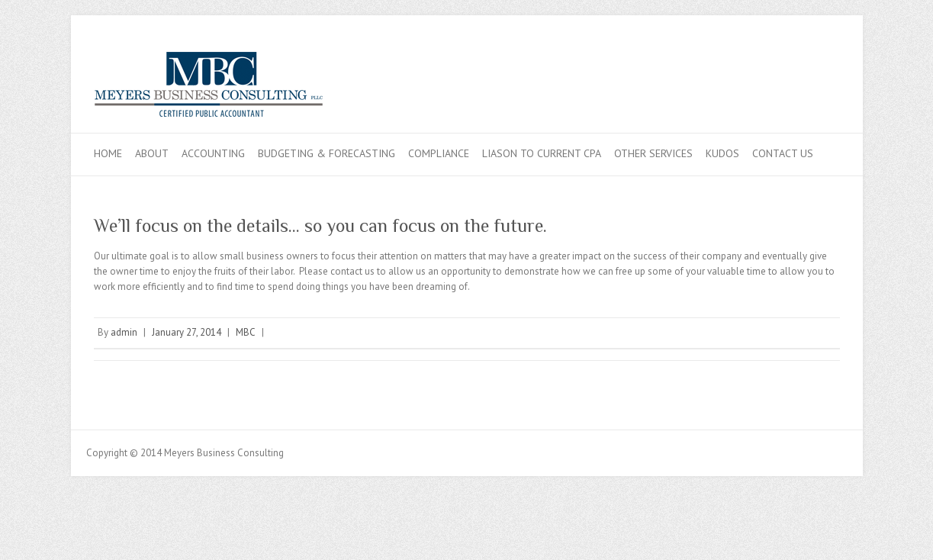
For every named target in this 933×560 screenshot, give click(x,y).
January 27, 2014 (187, 332)
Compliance (439, 153)
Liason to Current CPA (542, 153)
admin (124, 332)
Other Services (653, 153)
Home (108, 153)
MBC (246, 332)
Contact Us (783, 153)
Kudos (722, 153)
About (152, 153)
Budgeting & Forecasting (327, 153)
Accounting (213, 153)
